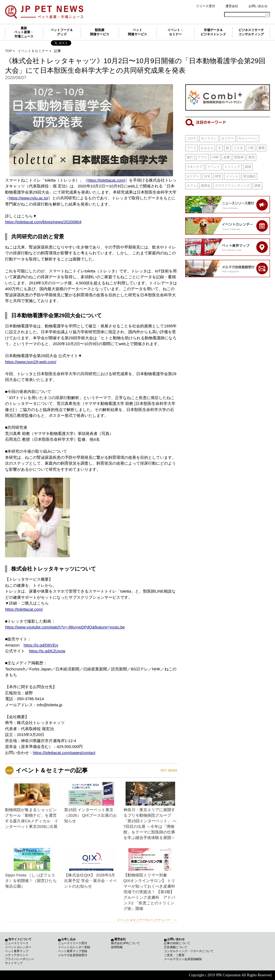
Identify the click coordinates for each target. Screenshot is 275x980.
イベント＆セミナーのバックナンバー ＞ (147, 920)
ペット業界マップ (17, 951)
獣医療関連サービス (100, 32)
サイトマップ (14, 963)
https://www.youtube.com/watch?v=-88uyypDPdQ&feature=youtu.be (65, 627)
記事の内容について (177, 943)
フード (192, 148)
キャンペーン (248, 138)
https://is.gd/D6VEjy (41, 645)
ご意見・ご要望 (174, 955)
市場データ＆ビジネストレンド (213, 32)
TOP (8, 51)
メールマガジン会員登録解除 (183, 959)
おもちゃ (207, 148)
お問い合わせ (258, 6)
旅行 (190, 157)
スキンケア (195, 167)
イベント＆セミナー (33, 51)
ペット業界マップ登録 (73, 951)
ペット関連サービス (137, 32)
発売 (251, 157)
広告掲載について (176, 947)
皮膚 (227, 157)
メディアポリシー (17, 955)
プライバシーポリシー (20, 959)
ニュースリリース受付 (73, 943)
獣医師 (239, 157)
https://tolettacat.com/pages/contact (64, 753)
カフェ (192, 186)
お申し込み (68, 939)
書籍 (261, 148)
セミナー (228, 138)
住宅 (207, 176)
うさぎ (238, 148)
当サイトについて (20, 939)
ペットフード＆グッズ (62, 32)
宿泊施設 (249, 176)
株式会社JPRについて (125, 943)
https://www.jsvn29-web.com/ (31, 362)
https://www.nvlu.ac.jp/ (29, 198)
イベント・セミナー (175, 32)
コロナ (192, 138)
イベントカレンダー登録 (74, 947)
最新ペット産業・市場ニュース (24, 32)
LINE (215, 157)
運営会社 (232, 6)
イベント (214, 167)
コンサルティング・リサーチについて (189, 951)
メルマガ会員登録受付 (73, 955)
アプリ (202, 157)
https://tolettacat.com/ (106, 180)
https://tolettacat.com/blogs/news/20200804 (43, 222)
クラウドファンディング (232, 186)
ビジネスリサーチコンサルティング (251, 32)
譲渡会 (206, 186)
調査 (258, 186)
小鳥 (251, 148)
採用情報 (117, 947)
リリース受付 (206, 6)
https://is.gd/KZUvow (47, 651)
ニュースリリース (17, 943)
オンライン (209, 138)
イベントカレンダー (18, 947)
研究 (218, 176)
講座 (248, 167)
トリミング (232, 167)
